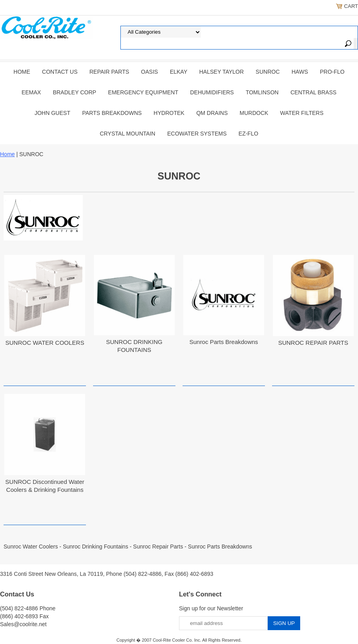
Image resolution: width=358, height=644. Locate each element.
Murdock (254, 113)
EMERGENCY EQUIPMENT (143, 92)
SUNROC (268, 72)
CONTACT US (60, 72)
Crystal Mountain (128, 134)
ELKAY (179, 72)
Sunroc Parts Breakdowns (224, 342)
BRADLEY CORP (74, 92)
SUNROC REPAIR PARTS (313, 343)
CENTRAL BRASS (313, 92)
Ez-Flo (248, 134)
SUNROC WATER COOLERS (45, 343)
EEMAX (31, 92)
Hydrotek (169, 113)
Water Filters (302, 113)
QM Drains (212, 113)
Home (22, 72)
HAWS (300, 72)
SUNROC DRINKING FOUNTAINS (134, 346)
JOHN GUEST (52, 113)
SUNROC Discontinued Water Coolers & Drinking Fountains (45, 486)
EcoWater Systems (197, 134)
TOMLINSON (262, 92)
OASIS (149, 72)
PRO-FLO (332, 72)
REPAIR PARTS (109, 72)
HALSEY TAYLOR (222, 72)
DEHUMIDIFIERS (212, 92)
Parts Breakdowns (112, 113)
